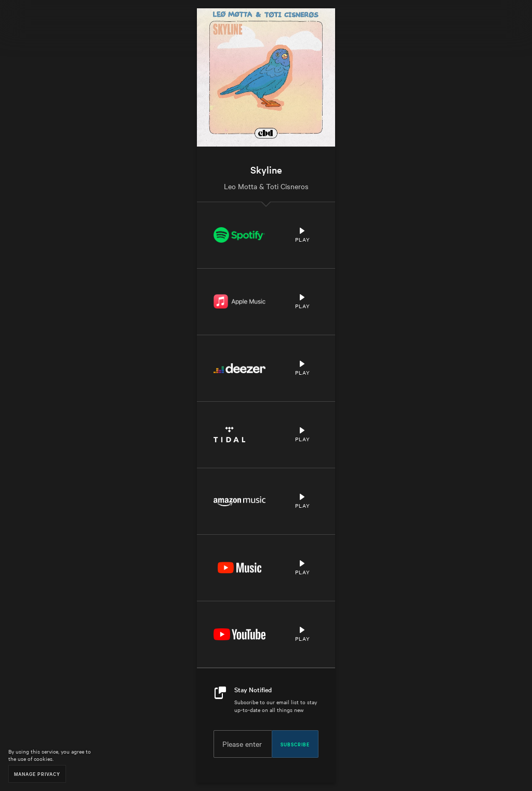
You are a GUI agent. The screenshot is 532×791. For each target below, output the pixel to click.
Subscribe (295, 744)
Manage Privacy (37, 774)
